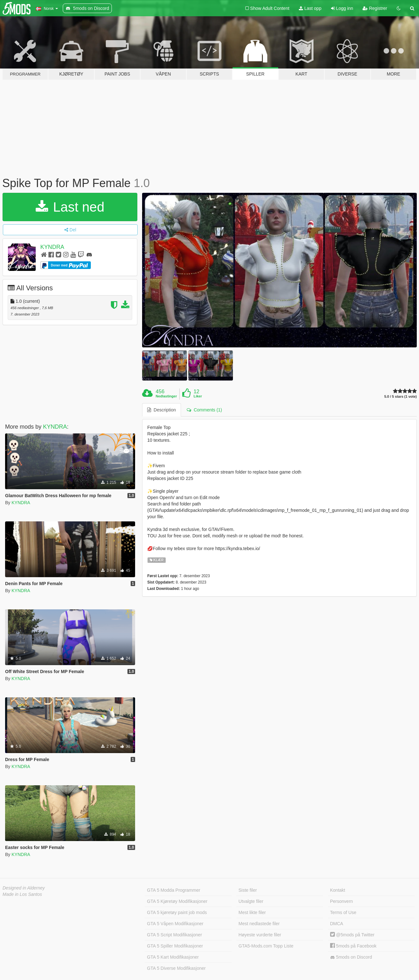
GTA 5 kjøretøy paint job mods (177, 912)
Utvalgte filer (251, 901)
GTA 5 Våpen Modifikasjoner (175, 924)
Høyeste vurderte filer (260, 935)
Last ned (70, 207)
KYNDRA (52, 247)
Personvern (342, 901)
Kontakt (338, 890)
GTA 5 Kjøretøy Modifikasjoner (177, 901)
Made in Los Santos (22, 894)
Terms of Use (343, 912)
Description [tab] (162, 410)
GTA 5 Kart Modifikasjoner (173, 957)
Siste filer (248, 890)
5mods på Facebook (353, 946)
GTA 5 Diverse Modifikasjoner (176, 968)
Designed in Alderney (24, 888)
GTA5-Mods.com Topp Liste (266, 946)
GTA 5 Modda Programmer (173, 890)
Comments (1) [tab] (204, 410)
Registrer (375, 8)
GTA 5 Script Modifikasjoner (174, 935)
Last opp (310, 8)
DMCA (337, 924)
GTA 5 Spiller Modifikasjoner (175, 946)
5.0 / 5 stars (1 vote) (401, 397)
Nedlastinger (166, 396)
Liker (198, 396)
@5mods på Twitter (352, 935)
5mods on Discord (351, 957)
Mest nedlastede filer (259, 924)
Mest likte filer (252, 912)
